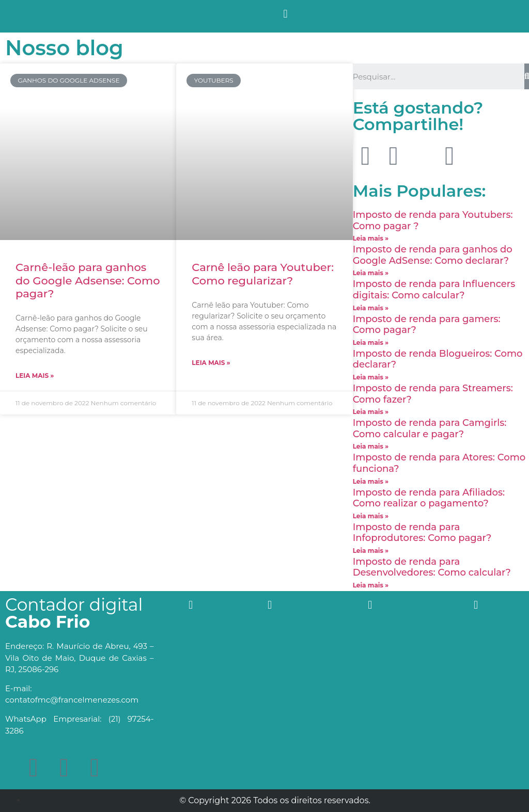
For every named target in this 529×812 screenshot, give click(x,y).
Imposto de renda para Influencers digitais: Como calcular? (434, 290)
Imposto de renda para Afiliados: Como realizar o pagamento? (429, 498)
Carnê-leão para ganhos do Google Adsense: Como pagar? (88, 280)
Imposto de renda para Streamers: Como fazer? (433, 394)
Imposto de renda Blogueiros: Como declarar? (438, 359)
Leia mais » (35, 376)
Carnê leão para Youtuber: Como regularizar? (263, 274)
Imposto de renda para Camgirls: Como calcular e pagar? (430, 428)
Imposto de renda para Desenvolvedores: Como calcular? (432, 567)
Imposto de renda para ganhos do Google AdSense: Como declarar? (433, 255)
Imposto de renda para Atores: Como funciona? (439, 463)
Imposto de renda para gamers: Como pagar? (427, 325)
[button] (285, 14)
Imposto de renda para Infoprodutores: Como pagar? (422, 533)
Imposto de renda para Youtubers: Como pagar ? (433, 220)
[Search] (527, 76)
